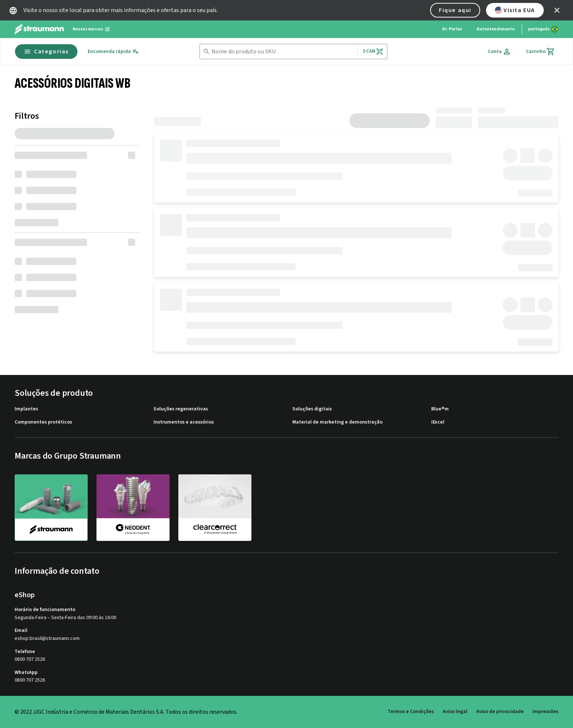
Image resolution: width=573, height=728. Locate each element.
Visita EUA (515, 10)
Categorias (46, 52)
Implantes (26, 409)
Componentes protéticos (43, 422)
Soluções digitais (312, 409)
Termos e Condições (411, 712)
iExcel (438, 422)
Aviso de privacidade (500, 712)
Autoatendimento (496, 29)
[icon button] (557, 10)
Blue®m (440, 409)
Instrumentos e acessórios (184, 422)
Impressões (545, 712)
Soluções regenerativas (181, 409)
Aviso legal (455, 712)
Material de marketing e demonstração (337, 422)
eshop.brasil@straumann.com (47, 639)
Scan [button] (373, 51)
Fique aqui (455, 10)
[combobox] (283, 52)
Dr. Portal (452, 29)
